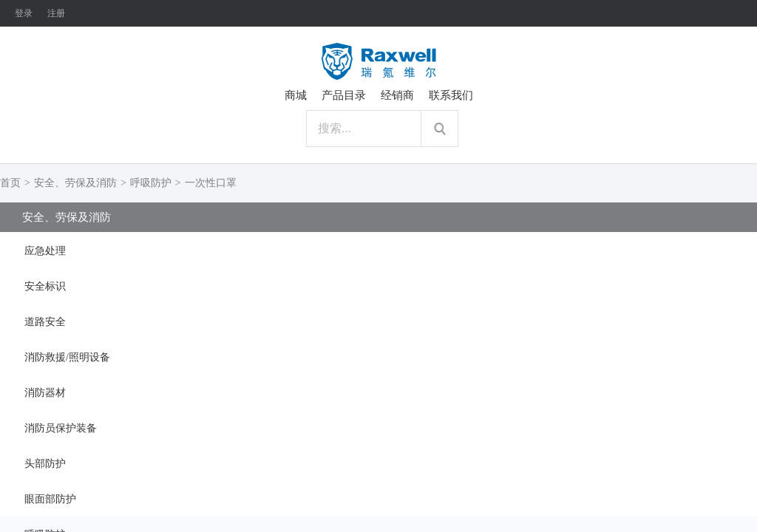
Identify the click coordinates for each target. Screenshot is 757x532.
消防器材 (45, 393)
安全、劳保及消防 (75, 183)
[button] (378, 250)
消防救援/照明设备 (67, 357)
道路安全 (45, 322)
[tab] (378, 250)
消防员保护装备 (61, 428)
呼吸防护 (151, 183)
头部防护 (45, 464)
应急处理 (45, 251)
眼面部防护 (50, 499)
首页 (10, 183)
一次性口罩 (211, 183)
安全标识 (45, 286)
